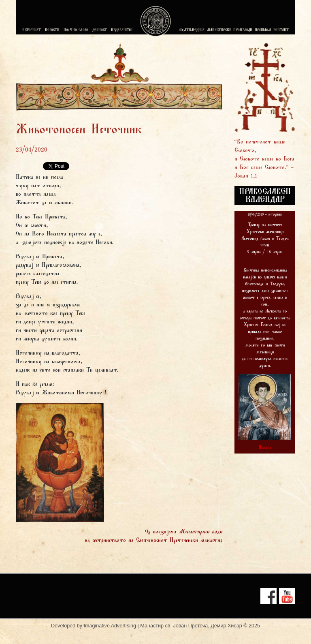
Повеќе (265, 448)
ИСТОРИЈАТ (32, 30)
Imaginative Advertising (110, 626)
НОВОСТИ (52, 30)
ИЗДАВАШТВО (122, 30)
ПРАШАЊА (263, 30)
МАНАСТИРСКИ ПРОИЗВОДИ (230, 30)
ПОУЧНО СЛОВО (76, 30)
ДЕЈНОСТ (100, 30)
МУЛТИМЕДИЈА (192, 30)
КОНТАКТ (281, 30)
